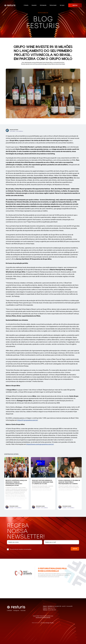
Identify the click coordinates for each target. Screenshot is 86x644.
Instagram (16, 611)
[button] (27, 5)
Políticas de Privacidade (43, 618)
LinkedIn (9, 611)
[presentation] (51, 548)
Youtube (23, 611)
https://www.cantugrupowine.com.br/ (40, 444)
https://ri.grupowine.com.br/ (28, 420)
